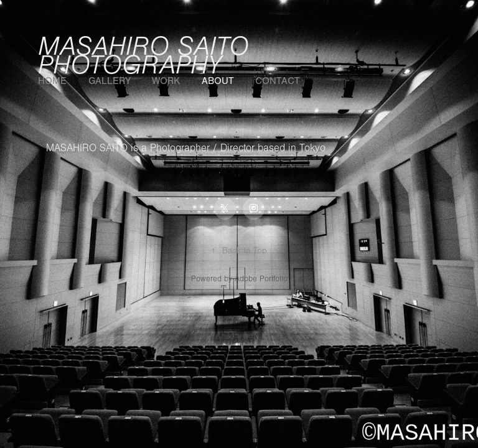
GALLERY (110, 81)
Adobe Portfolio (261, 279)
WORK (166, 81)
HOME (52, 81)
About (218, 81)
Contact (278, 81)
